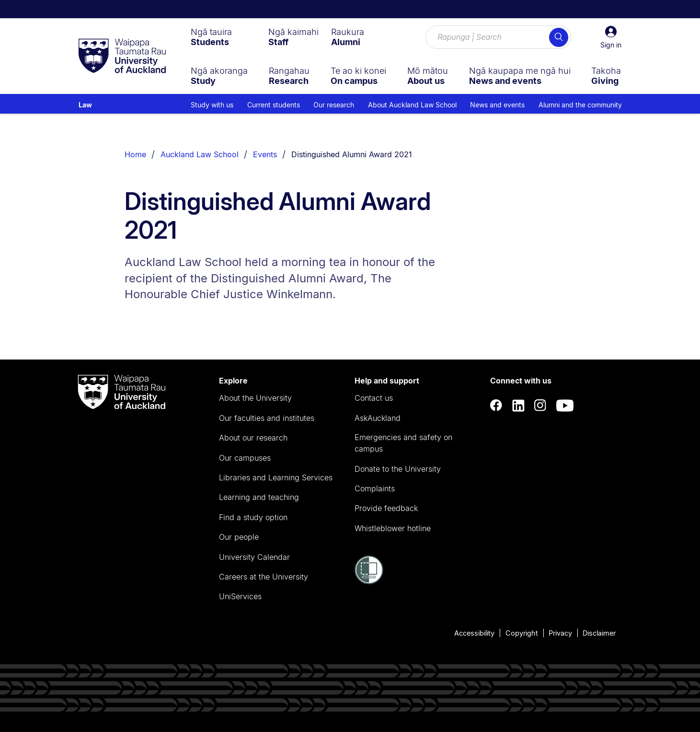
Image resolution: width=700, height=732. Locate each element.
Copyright (522, 633)
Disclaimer (599, 633)
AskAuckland (378, 418)
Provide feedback (386, 508)
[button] (611, 37)
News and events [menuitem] (497, 105)
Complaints (375, 488)
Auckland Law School (200, 154)
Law (85, 105)
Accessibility (474, 633)
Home (135, 154)
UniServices (240, 596)
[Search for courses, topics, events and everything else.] (498, 37)
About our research (253, 438)
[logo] (122, 57)
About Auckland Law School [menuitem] (412, 105)
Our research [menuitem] (334, 105)
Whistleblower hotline (393, 528)
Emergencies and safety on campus (403, 443)
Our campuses (245, 458)
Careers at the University (264, 577)
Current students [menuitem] (274, 105)
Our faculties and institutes (267, 418)
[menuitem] (211, 37)
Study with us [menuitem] (212, 105)
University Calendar (254, 557)
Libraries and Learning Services (276, 477)
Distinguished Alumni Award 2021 (352, 154)
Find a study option (253, 517)
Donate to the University (398, 469)
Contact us (374, 398)
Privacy (560, 633)
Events (265, 154)
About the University (255, 398)
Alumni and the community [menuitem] (580, 105)
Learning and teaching (259, 497)
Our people (239, 537)
